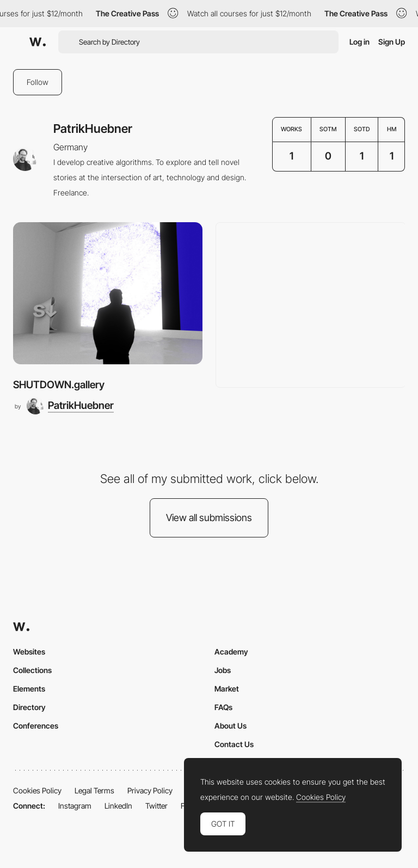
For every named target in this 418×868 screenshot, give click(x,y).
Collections (32, 670)
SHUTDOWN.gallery (59, 385)
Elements (29, 689)
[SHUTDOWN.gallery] (108, 293)
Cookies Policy (37, 790)
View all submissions (209, 518)
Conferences (36, 726)
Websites (29, 652)
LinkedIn (118, 806)
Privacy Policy (150, 790)
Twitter (156, 806)
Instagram (75, 806)
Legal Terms (94, 790)
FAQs (223, 707)
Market (227, 689)
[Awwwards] (38, 42)
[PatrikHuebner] (70, 406)
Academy (231, 652)
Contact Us (234, 744)
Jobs (223, 670)
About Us (230, 726)
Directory (29, 707)
